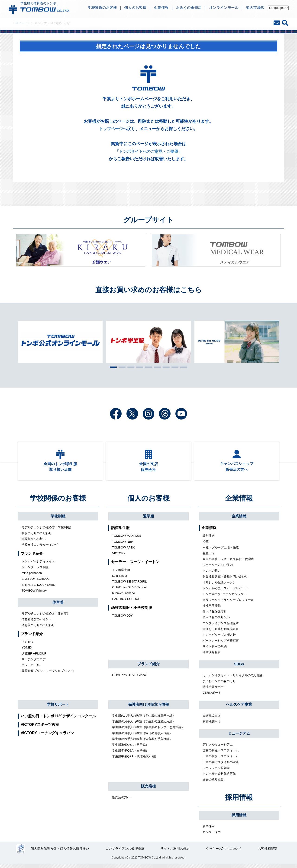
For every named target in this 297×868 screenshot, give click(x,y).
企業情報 (239, 501)
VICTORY (119, 556)
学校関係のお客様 (58, 501)
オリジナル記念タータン (219, 585)
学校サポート (58, 707)
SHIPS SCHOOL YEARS (38, 588)
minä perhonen (32, 576)
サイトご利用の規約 (175, 852)
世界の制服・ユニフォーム (221, 754)
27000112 (21, 852)
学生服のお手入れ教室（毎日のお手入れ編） (142, 736)
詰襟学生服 (120, 531)
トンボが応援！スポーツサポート (225, 591)
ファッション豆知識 (216, 771)
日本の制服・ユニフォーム (221, 759)
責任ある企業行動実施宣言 (221, 632)
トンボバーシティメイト (38, 565)
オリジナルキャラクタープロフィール (228, 603)
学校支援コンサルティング (40, 548)
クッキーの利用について (224, 852)
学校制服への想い (34, 542)
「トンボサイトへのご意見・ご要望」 (148, 151)
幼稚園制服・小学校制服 (132, 611)
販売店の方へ (121, 801)
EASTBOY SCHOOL (36, 582)
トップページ (111, 129)
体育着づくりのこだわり (38, 628)
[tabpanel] (148, 342)
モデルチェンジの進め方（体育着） (46, 617)
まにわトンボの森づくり (219, 684)
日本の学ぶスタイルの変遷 (221, 765)
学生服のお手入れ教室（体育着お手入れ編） (142, 742)
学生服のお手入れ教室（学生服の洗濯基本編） (144, 719)
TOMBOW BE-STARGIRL (129, 585)
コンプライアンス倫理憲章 (221, 626)
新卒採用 (209, 829)
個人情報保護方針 (215, 615)
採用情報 (239, 800)
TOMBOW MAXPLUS (127, 539)
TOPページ (21, 23)
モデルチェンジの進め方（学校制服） (47, 530)
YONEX (27, 651)
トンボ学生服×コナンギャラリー (225, 597)
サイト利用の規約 (215, 650)
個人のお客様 (148, 501)
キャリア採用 (212, 835)
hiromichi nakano (123, 596)
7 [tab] (165, 367)
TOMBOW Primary (34, 594)
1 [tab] (112, 367)
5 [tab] (147, 367)
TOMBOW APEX (123, 550)
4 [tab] (139, 367)
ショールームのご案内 (218, 568)
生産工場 (209, 556)
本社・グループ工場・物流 (221, 550)
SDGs (239, 667)
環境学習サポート (215, 690)
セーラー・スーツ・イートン (135, 565)
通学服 (148, 519)
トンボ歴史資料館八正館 (219, 777)
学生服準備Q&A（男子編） (130, 748)
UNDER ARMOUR (34, 656)
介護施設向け (212, 719)
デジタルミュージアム (218, 748)
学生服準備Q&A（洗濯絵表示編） (135, 760)
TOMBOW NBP (123, 545)
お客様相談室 (268, 852)
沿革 (206, 545)
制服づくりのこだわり (37, 536)
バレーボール (31, 668)
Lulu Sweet (119, 579)
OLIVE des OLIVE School (129, 591)
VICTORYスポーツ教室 (40, 728)
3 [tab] (130, 367)
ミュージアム (239, 737)
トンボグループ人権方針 (219, 638)
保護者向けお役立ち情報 (148, 708)
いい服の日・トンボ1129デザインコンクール (58, 719)
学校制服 (58, 519)
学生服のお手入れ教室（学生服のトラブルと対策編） (148, 730)
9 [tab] (183, 367)
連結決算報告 (212, 655)
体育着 (58, 606)
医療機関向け (212, 725)
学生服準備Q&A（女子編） (130, 754)
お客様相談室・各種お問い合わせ (225, 580)
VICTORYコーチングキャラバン (47, 736)
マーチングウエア (34, 662)
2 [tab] (121, 367)
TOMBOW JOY (122, 619)
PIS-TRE (27, 645)
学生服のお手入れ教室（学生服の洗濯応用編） (144, 725)
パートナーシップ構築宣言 (221, 644)
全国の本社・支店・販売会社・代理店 (228, 562)
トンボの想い (212, 574)
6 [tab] (156, 367)
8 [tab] (174, 367)
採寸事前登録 (212, 609)
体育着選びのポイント (37, 622)
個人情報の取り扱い (216, 620)
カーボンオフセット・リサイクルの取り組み (233, 678)
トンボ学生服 (121, 573)
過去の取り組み (213, 783)
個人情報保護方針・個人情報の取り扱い (60, 852)
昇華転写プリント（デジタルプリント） (49, 674)
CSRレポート (212, 696)
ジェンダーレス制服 (35, 570)
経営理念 (209, 539)
